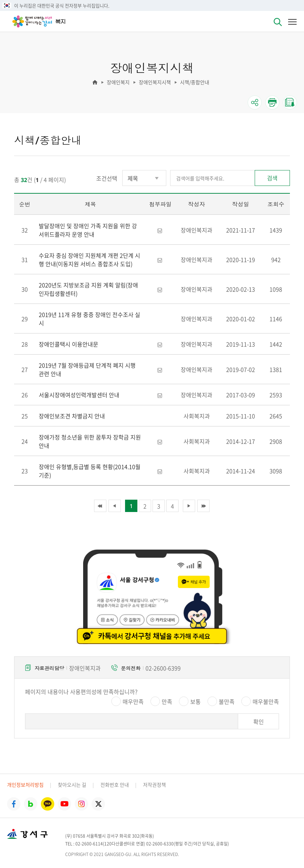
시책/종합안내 (195, 82)
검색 (272, 178)
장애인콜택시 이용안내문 (69, 344)
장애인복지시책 (155, 82)
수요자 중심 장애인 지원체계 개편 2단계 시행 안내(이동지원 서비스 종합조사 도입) (89, 260)
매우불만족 (266, 701)
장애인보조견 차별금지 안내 (72, 416)
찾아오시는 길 (72, 785)
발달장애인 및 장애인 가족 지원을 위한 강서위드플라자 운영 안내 (88, 230)
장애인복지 (118, 82)
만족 (167, 701)
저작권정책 (154, 785)
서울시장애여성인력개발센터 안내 (79, 395)
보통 (196, 701)
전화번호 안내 (115, 785)
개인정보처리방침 (25, 785)
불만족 (227, 701)
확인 (259, 722)
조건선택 (107, 178)
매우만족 (133, 701)
